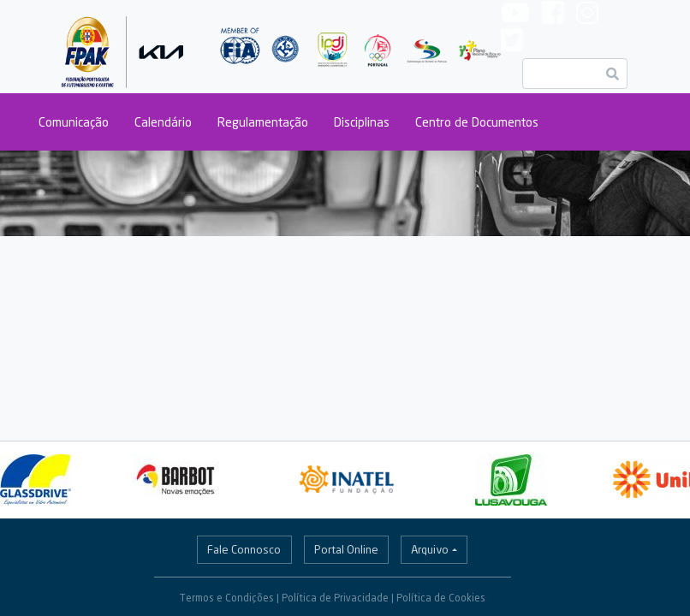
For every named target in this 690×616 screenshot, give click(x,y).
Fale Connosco (244, 549)
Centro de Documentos (477, 122)
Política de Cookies (441, 598)
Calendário (163, 122)
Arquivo (430, 549)
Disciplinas (362, 122)
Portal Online (346, 549)
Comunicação (74, 122)
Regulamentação (263, 122)
